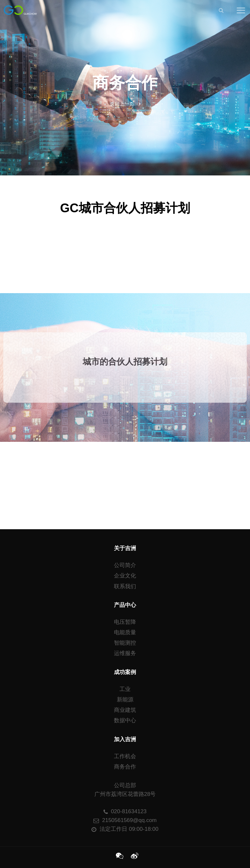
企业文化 (125, 576)
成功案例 (125, 672)
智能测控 (125, 643)
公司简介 (125, 565)
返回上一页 (125, 104)
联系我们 (125, 586)
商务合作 (125, 767)
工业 (125, 689)
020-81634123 (125, 811)
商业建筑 (125, 710)
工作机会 (125, 756)
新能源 (125, 700)
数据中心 (125, 720)
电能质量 (125, 632)
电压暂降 (125, 622)
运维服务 (125, 653)
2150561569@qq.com (125, 820)
